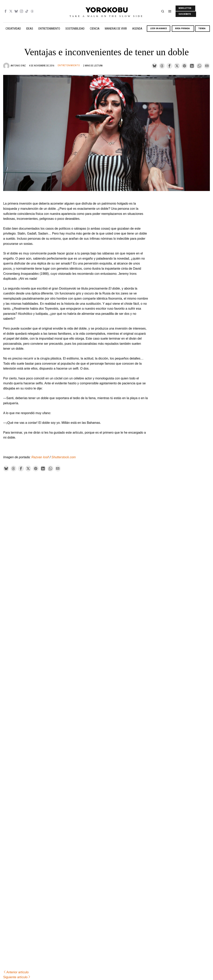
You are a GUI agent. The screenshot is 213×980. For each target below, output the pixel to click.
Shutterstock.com (64, 457)
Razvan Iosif (40, 457)
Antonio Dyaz (18, 66)
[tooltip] (6, 11)
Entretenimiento (69, 65)
